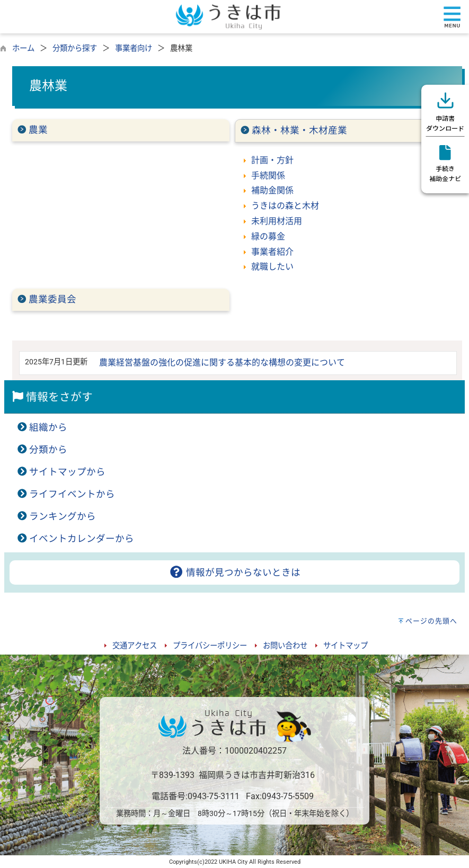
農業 (38, 130)
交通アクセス (135, 646)
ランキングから (63, 516)
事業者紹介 (272, 252)
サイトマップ (346, 646)
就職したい (272, 267)
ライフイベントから (72, 494)
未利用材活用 (277, 221)
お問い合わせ (285, 646)
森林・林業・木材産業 (299, 130)
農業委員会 (52, 299)
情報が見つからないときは (235, 572)
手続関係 (268, 176)
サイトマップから (67, 472)
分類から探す (75, 48)
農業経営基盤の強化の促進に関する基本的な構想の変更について (222, 363)
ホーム (23, 48)
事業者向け (134, 48)
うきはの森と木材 (285, 206)
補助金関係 (272, 190)
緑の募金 (268, 236)
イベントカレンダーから (82, 539)
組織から (48, 427)
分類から (48, 450)
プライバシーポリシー (210, 646)
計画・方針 (272, 160)
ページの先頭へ (431, 621)
